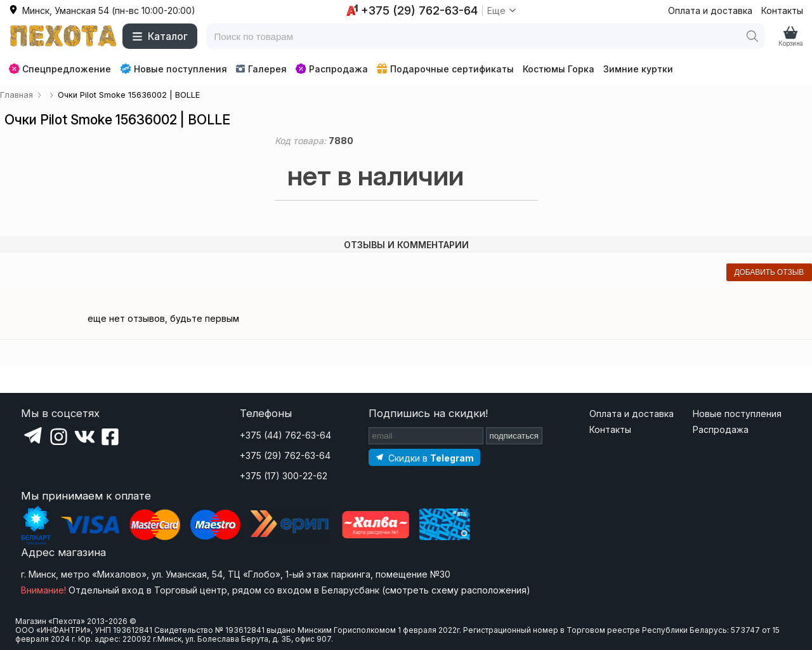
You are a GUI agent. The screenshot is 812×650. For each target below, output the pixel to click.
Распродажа (332, 69)
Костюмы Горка (559, 69)
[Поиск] (752, 36)
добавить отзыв (769, 272)
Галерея (261, 69)
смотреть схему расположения (456, 590)
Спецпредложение (60, 69)
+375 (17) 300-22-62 (284, 476)
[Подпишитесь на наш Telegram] (424, 457)
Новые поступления (174, 69)
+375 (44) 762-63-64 (285, 435)
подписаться (514, 436)
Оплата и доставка (710, 10)
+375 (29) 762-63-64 (285, 455)
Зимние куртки (638, 69)
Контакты (782, 10)
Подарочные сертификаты (445, 69)
